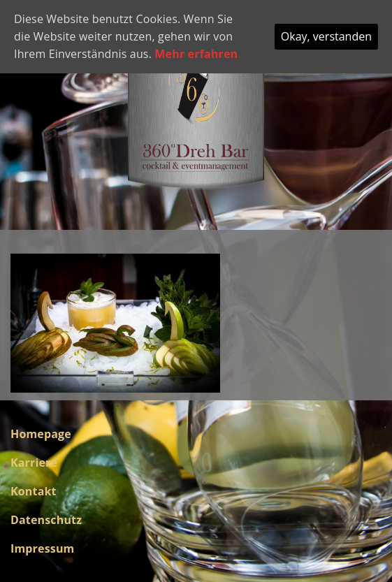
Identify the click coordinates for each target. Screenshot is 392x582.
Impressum (42, 548)
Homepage (41, 434)
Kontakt (34, 491)
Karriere (34, 463)
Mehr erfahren (196, 54)
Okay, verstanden (326, 36)
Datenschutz (46, 520)
